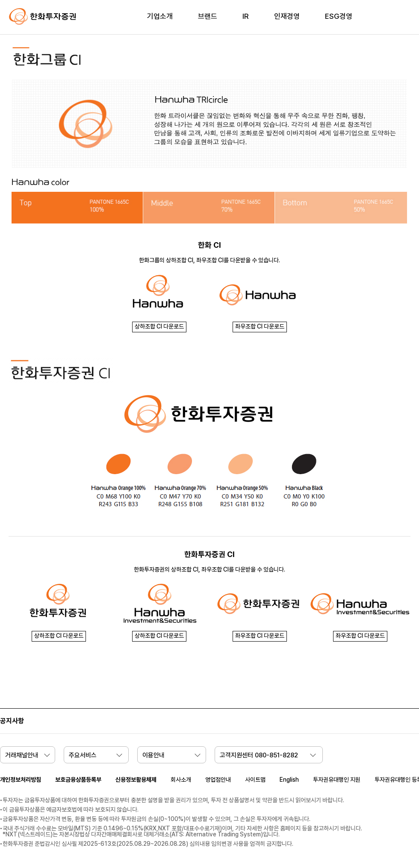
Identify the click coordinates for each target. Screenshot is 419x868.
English (289, 780)
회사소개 (181, 780)
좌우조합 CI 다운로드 (260, 326)
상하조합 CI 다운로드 (159, 326)
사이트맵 (255, 780)
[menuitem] (160, 22)
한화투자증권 (43, 17)
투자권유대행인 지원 (337, 780)
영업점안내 (218, 780)
